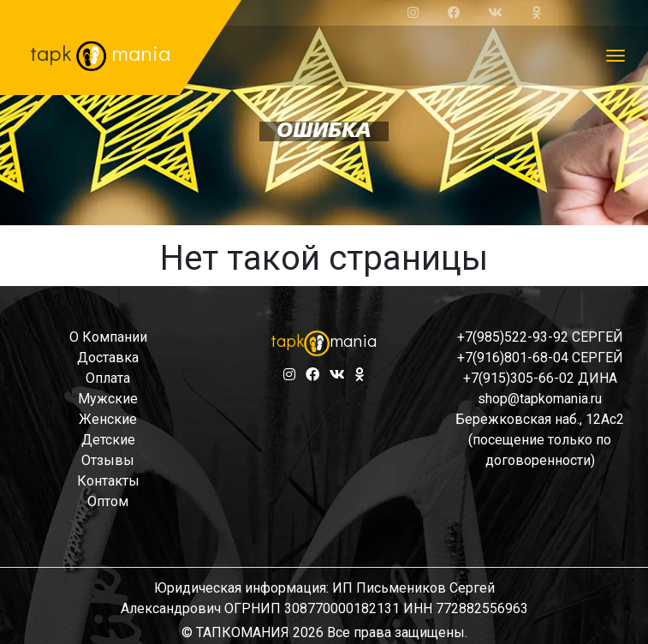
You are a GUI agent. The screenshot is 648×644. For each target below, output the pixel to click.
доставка (108, 358)
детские (108, 440)
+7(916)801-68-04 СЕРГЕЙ (540, 358)
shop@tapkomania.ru (540, 399)
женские (108, 419)
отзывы (108, 460)
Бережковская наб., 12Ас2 (540, 419)
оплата (108, 378)
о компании (108, 337)
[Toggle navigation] (615, 56)
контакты (108, 481)
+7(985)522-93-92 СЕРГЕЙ (540, 337)
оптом (108, 501)
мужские (108, 399)
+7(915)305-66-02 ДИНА (540, 378)
